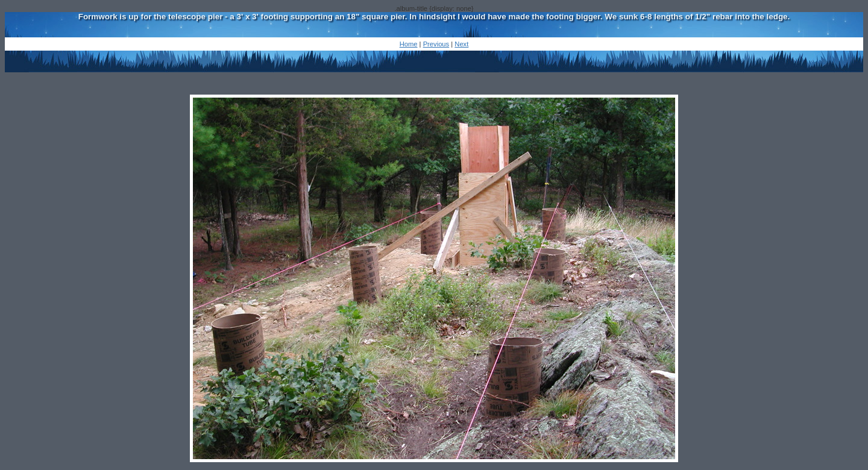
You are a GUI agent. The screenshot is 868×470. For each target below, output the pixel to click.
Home (409, 44)
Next (461, 44)
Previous (436, 44)
